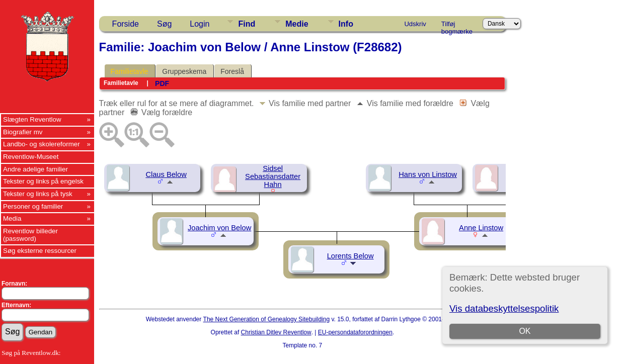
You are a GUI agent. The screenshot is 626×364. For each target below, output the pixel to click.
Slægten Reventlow (32, 119)
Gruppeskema (184, 71)
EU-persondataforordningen (355, 332)
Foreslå (232, 71)
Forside (126, 24)
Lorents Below (350, 256)
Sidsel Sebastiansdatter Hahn (273, 176)
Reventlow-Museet (31, 157)
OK (525, 331)
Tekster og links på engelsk (43, 181)
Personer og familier (33, 206)
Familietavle (130, 71)
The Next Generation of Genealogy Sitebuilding (267, 319)
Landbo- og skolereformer (42, 144)
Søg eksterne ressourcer (40, 251)
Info (346, 24)
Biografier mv (23, 132)
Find (247, 24)
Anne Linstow (481, 228)
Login (200, 24)
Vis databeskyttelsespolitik (504, 308)
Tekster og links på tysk (38, 194)
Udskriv (415, 24)
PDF (162, 83)
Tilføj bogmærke (457, 26)
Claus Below (166, 174)
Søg (164, 24)
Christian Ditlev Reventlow (276, 332)
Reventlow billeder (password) (30, 235)
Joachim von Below (219, 228)
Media (12, 218)
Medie (297, 24)
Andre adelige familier (35, 169)
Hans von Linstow (428, 174)
